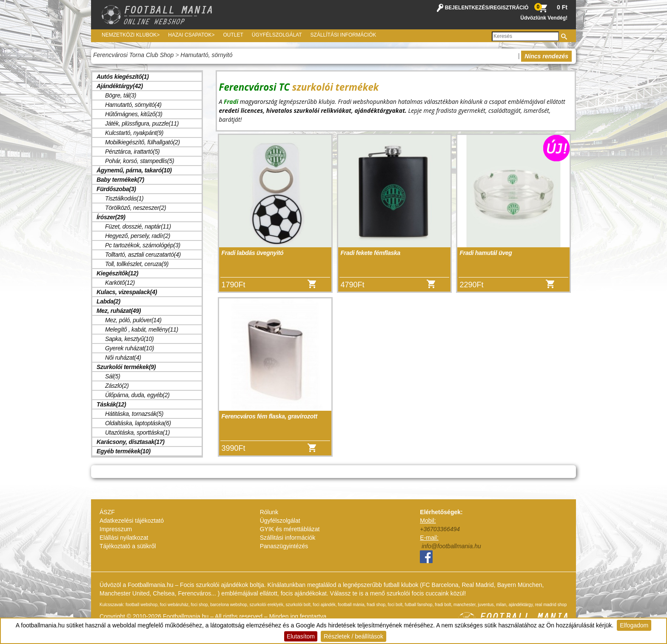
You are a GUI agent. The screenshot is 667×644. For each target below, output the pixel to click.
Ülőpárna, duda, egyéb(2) (137, 395)
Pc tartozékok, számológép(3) (143, 245)
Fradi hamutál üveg (486, 253)
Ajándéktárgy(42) (120, 86)
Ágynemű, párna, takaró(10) (134, 170)
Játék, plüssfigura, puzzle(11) (142, 123)
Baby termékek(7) (120, 180)
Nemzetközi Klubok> (131, 35)
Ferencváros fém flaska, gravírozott (269, 416)
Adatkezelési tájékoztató (132, 521)
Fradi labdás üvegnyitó (253, 253)
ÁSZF (107, 512)
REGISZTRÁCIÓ (509, 8)
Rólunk (269, 512)
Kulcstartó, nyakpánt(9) (134, 133)
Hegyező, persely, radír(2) (138, 236)
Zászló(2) (117, 386)
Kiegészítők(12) (117, 273)
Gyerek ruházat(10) (130, 348)
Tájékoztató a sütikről (128, 546)
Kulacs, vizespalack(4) (127, 292)
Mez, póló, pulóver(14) (133, 320)
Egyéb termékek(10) (124, 451)
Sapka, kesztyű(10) (129, 339)
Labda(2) (108, 301)
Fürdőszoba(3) (116, 189)
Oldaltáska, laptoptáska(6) (138, 423)
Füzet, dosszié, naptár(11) (138, 226)
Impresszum (116, 529)
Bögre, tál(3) (121, 95)
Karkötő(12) (120, 283)
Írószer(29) (111, 217)
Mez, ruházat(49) (119, 311)
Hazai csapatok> (191, 35)
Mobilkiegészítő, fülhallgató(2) (143, 142)
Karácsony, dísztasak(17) (131, 442)
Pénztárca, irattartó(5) (133, 152)
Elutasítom (301, 636)
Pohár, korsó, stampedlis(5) (140, 161)
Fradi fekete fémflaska (371, 253)
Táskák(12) (111, 404)
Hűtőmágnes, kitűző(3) (134, 114)
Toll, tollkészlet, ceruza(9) (137, 264)
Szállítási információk (343, 35)
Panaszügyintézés (284, 546)
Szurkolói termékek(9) (126, 367)
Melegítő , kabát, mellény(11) (142, 329)
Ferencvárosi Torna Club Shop (133, 55)
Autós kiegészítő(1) (123, 77)
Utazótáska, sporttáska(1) (137, 432)
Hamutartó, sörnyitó (206, 55)
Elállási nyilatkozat (124, 538)
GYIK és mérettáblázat (290, 529)
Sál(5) (113, 376)
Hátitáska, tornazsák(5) (134, 414)
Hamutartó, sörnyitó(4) (133, 105)
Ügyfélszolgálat (277, 35)
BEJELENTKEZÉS (467, 8)
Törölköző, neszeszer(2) (135, 208)
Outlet (233, 35)
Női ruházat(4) (123, 358)
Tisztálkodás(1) (124, 198)
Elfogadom (634, 625)
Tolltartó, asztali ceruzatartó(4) (143, 255)
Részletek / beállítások (353, 636)
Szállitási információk (288, 538)
